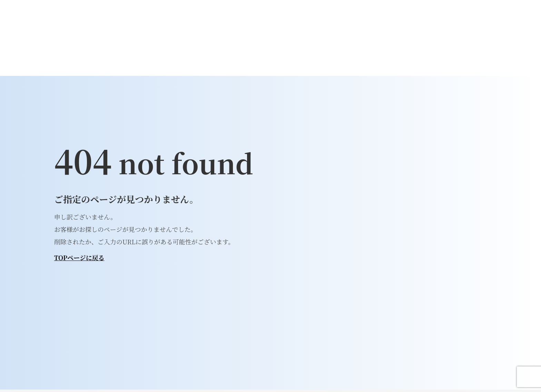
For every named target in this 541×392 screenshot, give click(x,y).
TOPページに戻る (79, 258)
